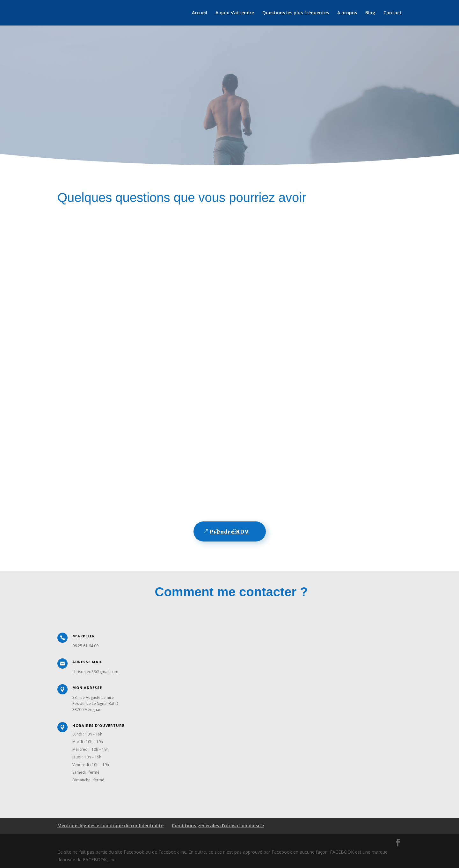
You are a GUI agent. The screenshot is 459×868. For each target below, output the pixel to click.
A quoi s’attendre (235, 13)
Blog (370, 13)
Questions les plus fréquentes (296, 13)
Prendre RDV (230, 531)
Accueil (200, 13)
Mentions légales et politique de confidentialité (110, 825)
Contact (393, 13)
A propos (347, 13)
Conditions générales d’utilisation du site (218, 825)
